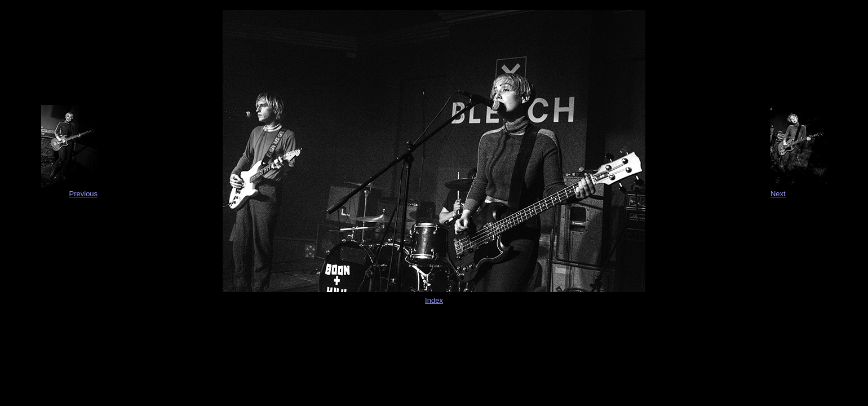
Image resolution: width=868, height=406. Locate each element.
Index (434, 300)
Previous (84, 194)
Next (778, 194)
